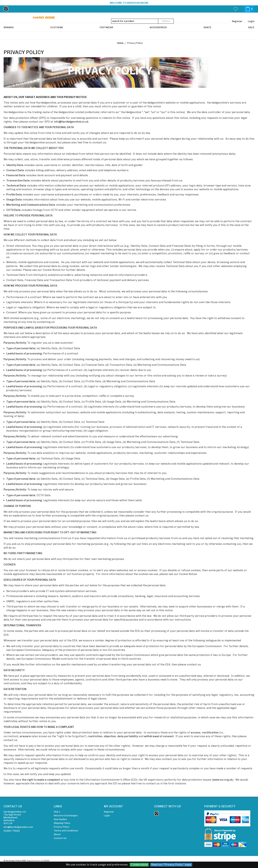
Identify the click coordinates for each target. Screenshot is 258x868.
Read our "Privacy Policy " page (171, 865)
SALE (251, 35)
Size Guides (60, 819)
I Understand (139, 865)
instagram (7, 9)
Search (166, 21)
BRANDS (9, 35)
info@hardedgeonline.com (18, 827)
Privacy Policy (62, 827)
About (57, 834)
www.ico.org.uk (223, 780)
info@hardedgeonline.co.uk (71, 122)
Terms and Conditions (66, 831)
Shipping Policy (62, 823)
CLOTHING (57, 35)
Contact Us (60, 838)
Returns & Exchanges (66, 816)
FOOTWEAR (106, 35)
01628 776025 (12, 831)
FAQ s (57, 812)
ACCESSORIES (158, 35)
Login (251, 21)
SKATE (207, 35)
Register (237, 21)
